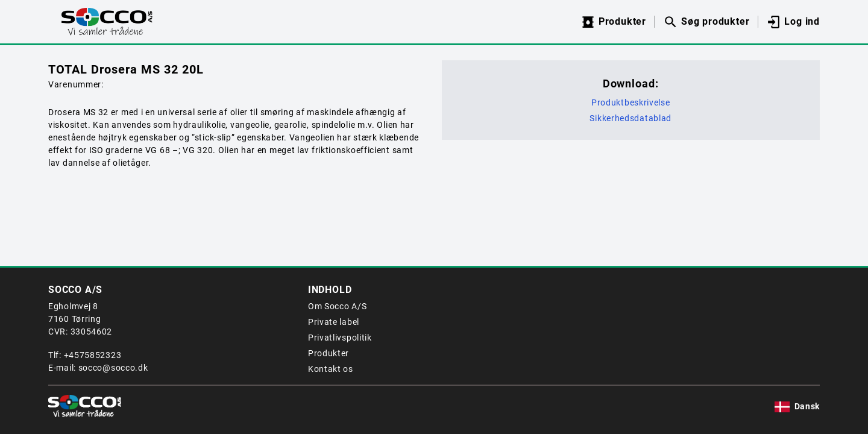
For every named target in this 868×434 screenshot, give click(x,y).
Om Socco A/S (337, 306)
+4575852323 (93, 355)
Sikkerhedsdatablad (631, 118)
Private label (334, 322)
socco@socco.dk (113, 368)
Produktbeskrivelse (631, 102)
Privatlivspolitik (340, 338)
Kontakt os (331, 369)
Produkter (329, 353)
